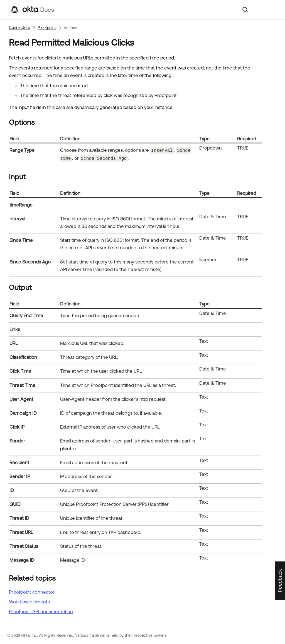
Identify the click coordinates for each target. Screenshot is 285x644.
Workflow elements (29, 601)
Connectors (19, 28)
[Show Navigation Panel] (272, 10)
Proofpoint (47, 28)
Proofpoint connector (32, 591)
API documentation (41, 611)
